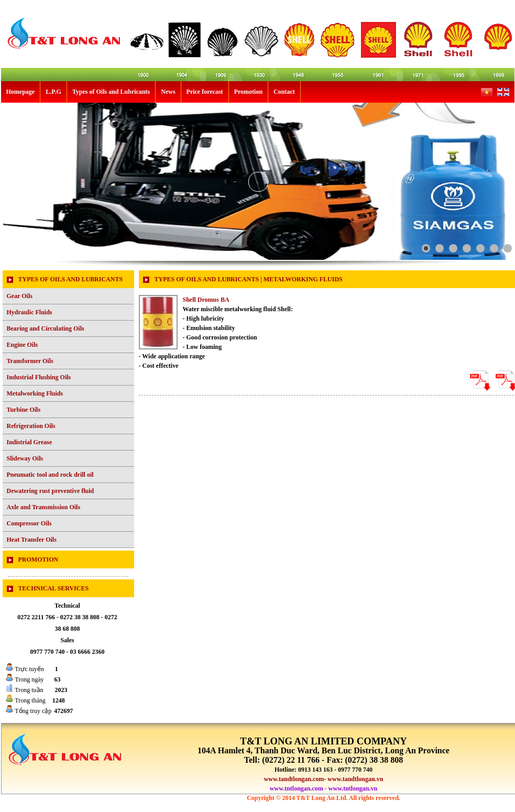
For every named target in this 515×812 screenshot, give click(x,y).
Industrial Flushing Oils (39, 377)
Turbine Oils (24, 410)
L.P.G (53, 92)
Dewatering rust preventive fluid (51, 491)
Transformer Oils (30, 361)
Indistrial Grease (30, 442)
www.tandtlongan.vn (355, 779)
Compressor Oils (29, 523)
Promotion (248, 92)
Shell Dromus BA (206, 300)
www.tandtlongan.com (294, 779)
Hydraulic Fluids (30, 312)
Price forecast (205, 92)
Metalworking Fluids (35, 393)
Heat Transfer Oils (32, 540)
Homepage (21, 92)
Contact (284, 92)
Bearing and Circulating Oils (46, 328)
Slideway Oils (25, 458)
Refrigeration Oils (31, 426)
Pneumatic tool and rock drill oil (50, 475)
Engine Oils (23, 345)
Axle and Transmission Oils (44, 507)
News (168, 92)
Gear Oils (20, 296)
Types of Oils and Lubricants (111, 92)
